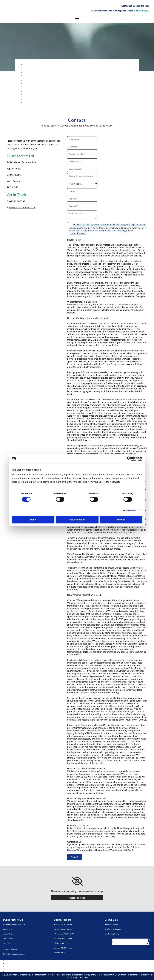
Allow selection (77, 519)
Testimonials (117, 929)
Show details (130, 510)
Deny (33, 519)
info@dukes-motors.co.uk (22, 207)
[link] (77, 881)
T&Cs (69, 977)
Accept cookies (77, 898)
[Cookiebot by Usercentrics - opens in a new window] (129, 459)
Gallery (115, 924)
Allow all (121, 519)
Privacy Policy (114, 934)
